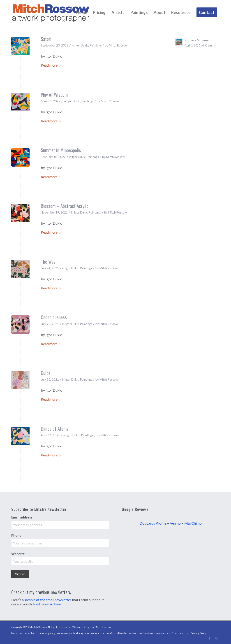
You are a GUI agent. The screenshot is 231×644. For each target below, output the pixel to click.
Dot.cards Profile (153, 523)
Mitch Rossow (118, 45)
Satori (46, 39)
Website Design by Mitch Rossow (92, 627)
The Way (48, 262)
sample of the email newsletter (48, 600)
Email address (22, 517)
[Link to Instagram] (216, 638)
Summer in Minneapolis (61, 150)
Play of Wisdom (54, 94)
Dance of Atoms (55, 429)
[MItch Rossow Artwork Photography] (51, 12)
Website (18, 554)
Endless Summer (197, 40)
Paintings (96, 45)
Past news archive (47, 604)
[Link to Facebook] (210, 638)
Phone (16, 535)
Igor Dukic (81, 45)
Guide (46, 373)
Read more (51, 65)
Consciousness (54, 317)
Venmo (175, 523)
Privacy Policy (199, 633)
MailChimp (193, 523)
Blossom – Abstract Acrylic (65, 206)
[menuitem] (82, 12)
